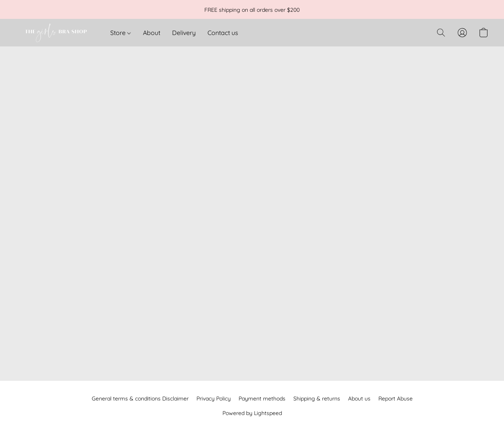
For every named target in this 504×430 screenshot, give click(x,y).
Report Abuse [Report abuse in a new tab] (396, 399)
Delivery (184, 33)
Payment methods (262, 399)
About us (359, 399)
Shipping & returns (317, 399)
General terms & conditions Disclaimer (140, 399)
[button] (55, 33)
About (152, 33)
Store (120, 33)
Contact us (223, 33)
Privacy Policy (214, 399)
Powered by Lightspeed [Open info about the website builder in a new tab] (252, 413)
